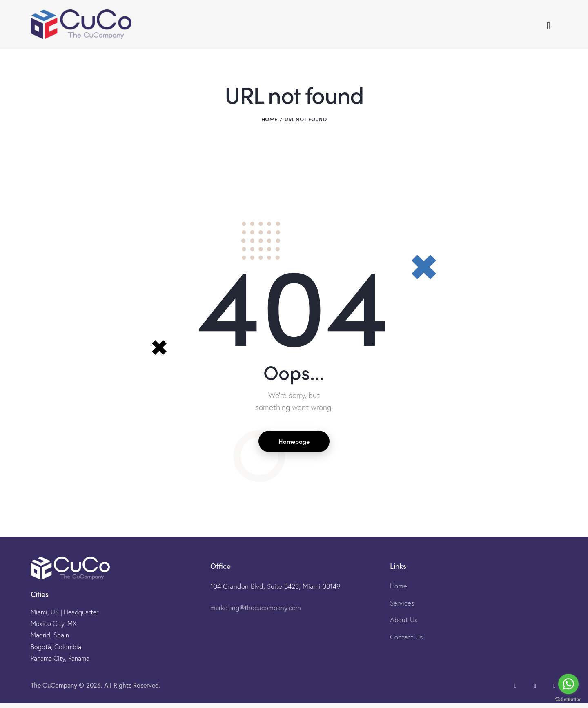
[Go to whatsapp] (568, 684)
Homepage (294, 445)
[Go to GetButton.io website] (568, 700)
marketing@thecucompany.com (256, 612)
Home (269, 122)
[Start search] (549, 28)
